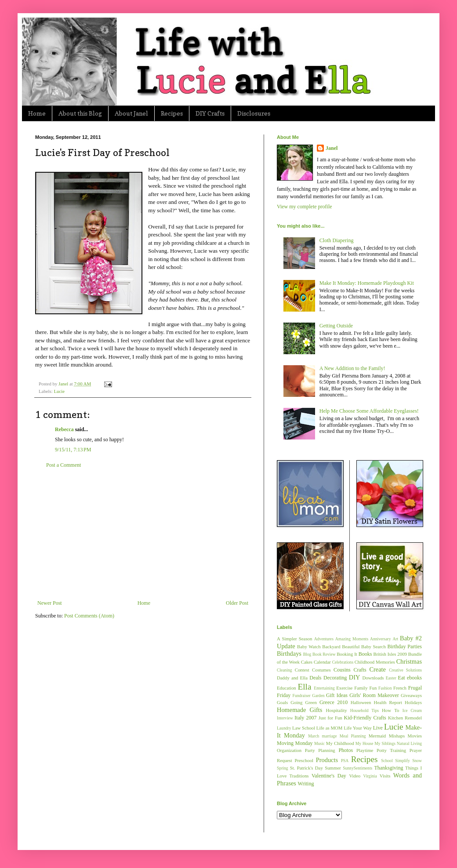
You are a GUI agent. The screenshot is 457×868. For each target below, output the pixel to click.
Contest (302, 670)
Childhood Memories (375, 662)
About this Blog (80, 113)
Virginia (370, 776)
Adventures (324, 639)
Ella (305, 687)
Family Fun (365, 688)
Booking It (347, 654)
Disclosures (254, 113)
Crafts (360, 670)
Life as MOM (330, 728)
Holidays (413, 702)
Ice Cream (412, 710)
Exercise (344, 688)
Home (37, 113)
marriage (329, 736)
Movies (415, 736)
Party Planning (320, 750)
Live (378, 728)
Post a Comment (63, 465)
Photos (346, 750)
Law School (304, 728)
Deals (315, 678)
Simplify (403, 761)
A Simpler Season (294, 639)
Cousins (342, 670)
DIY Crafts (210, 113)
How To (390, 710)
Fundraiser (302, 695)
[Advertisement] (143, 534)
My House (365, 743)
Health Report (388, 702)
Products (327, 760)
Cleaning (285, 670)
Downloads (373, 678)
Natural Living (409, 743)
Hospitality (337, 710)
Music (319, 743)
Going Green (303, 702)
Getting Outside (336, 326)
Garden (318, 695)
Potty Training (391, 750)
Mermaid (377, 736)
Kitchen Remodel (405, 718)
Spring (283, 768)
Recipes (172, 113)
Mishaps (397, 736)
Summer (333, 768)
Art (395, 639)
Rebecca (64, 429)
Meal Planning (353, 736)
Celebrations (343, 662)
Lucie (59, 391)
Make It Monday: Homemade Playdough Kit (367, 283)
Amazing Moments (352, 639)
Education (287, 688)
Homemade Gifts (299, 710)
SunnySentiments (357, 768)
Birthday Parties (404, 646)
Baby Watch (309, 646)
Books (365, 654)
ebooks (414, 678)
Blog (307, 654)
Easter (391, 678)
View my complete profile (305, 207)
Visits (385, 776)
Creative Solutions (405, 670)
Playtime (365, 750)
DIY (355, 677)
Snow (417, 761)
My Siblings (385, 743)
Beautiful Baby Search (364, 646)
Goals (282, 702)
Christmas (409, 661)
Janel (332, 148)
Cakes (307, 662)
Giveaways (411, 695)
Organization (289, 750)
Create (377, 669)
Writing (306, 784)
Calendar (322, 662)
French (400, 688)
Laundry (284, 728)
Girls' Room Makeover (374, 695)
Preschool (304, 760)
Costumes (321, 670)
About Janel (131, 113)
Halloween (361, 702)
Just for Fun (330, 718)
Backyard (331, 646)
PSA (345, 761)
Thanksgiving (388, 768)
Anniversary (380, 639)
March (314, 736)
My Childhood (340, 743)
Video (355, 776)
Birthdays (289, 654)
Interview (285, 718)
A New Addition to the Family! (352, 368)
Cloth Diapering (337, 240)
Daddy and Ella (292, 678)
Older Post (237, 603)
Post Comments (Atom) (89, 616)
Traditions (299, 776)
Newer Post (50, 603)
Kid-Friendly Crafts (365, 718)
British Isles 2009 (390, 654)
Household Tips (365, 710)
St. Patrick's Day (306, 768)
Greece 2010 (334, 702)
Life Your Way (358, 728)
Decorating (335, 678)
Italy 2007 (305, 718)
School (387, 761)
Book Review (324, 654)
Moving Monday (295, 743)
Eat (402, 678)
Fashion (385, 688)
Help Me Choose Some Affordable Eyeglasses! (369, 411)
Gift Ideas (337, 695)
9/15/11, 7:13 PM (73, 450)
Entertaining (324, 688)
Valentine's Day (329, 776)
